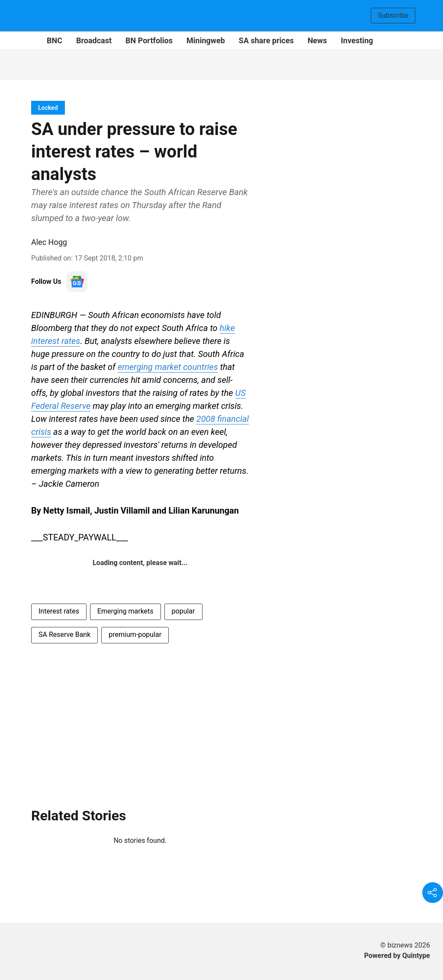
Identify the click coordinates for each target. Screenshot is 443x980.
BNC (55, 40)
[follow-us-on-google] (77, 282)
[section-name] (48, 108)
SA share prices (266, 40)
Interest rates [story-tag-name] (59, 611)
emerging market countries (168, 367)
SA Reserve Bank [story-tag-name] (64, 635)
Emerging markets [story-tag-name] (125, 611)
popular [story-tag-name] (183, 611)
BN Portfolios (149, 40)
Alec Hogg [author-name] (49, 242)
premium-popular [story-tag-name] (135, 635)
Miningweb (206, 40)
